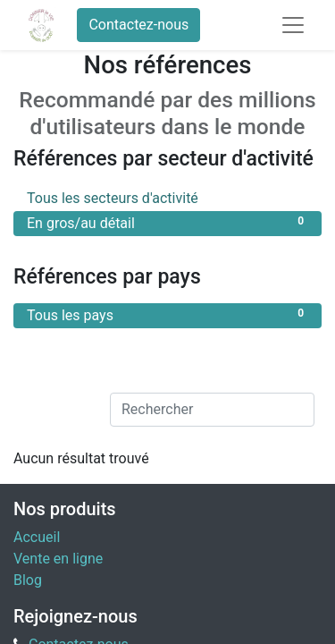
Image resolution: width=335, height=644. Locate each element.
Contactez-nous (138, 25)
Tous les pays (167, 314)
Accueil (37, 537)
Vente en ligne (58, 559)
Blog (28, 580)
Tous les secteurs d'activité (167, 197)
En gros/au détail (167, 222)
